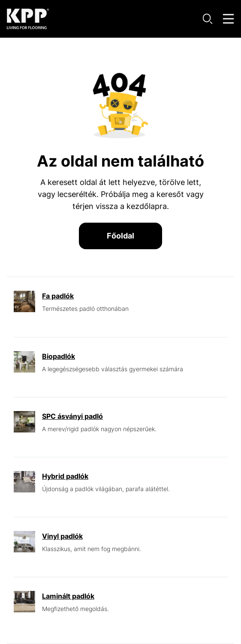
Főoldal (120, 236)
